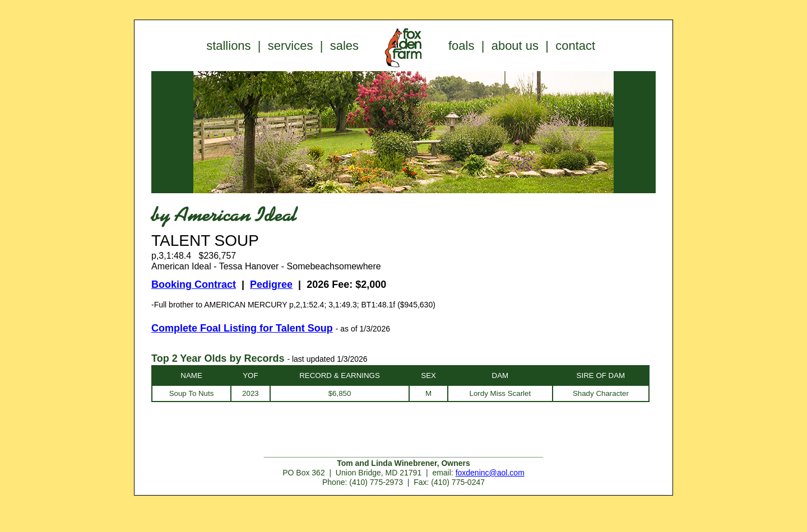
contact (575, 46)
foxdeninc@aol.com (490, 473)
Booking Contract (194, 284)
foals (461, 46)
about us (515, 46)
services (291, 46)
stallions (228, 46)
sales (344, 46)
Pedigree (271, 284)
